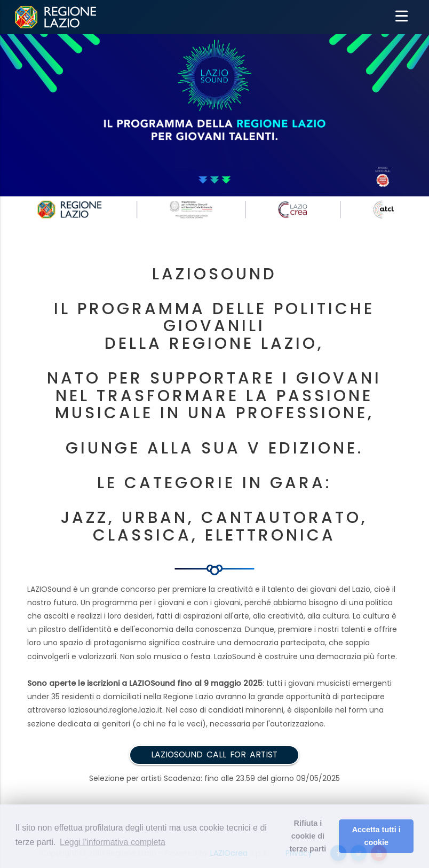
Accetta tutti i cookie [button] (376, 836)
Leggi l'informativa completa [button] (113, 842)
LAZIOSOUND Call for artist (214, 754)
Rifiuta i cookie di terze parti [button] (308, 836)
